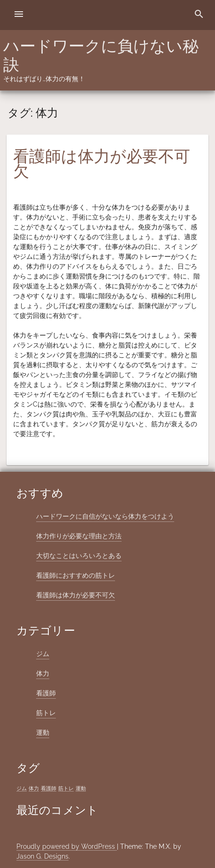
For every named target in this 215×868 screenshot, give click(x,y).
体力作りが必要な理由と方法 (79, 536)
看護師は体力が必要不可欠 (102, 164)
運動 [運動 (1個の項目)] (81, 788)
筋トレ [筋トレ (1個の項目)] (66, 788)
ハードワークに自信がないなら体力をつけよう (105, 516)
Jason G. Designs (42, 856)
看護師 (46, 693)
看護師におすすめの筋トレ (76, 575)
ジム (43, 654)
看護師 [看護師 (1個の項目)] (49, 788)
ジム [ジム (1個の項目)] (22, 788)
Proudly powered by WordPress (67, 846)
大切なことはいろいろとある (79, 556)
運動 (43, 732)
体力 (43, 673)
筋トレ (46, 713)
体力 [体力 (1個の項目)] (34, 788)
